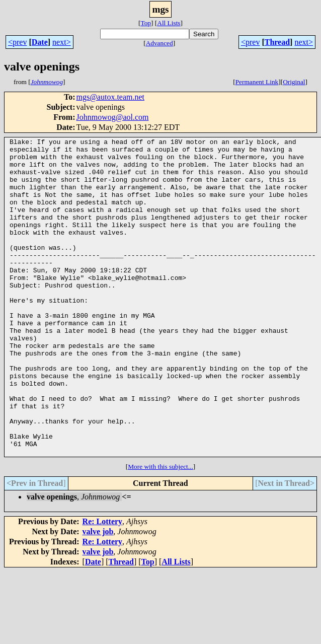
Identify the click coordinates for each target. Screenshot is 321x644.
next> (62, 42)
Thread (277, 42)
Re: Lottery (103, 585)
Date (40, 42)
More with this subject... (160, 530)
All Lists (169, 23)
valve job (98, 595)
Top (146, 23)
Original (294, 82)
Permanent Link (257, 82)
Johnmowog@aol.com (112, 117)
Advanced (159, 43)
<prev (17, 42)
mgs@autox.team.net (110, 97)
